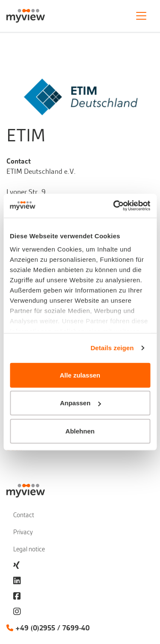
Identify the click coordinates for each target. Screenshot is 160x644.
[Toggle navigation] (141, 16)
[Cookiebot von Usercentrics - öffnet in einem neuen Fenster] (114, 206)
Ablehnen (80, 431)
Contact (24, 515)
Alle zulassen (80, 375)
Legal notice (29, 549)
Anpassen (80, 403)
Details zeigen (112, 348)
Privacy (23, 532)
